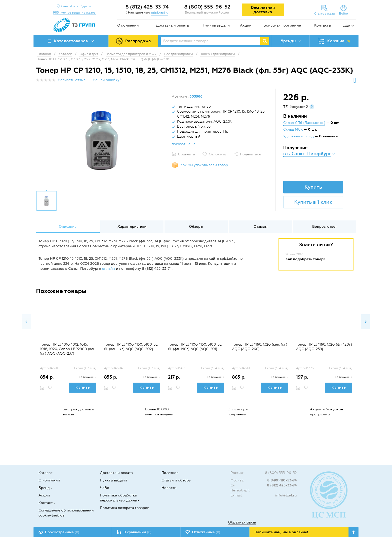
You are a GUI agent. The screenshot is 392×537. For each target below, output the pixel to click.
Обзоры (196, 227)
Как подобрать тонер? (305, 259)
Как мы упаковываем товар (204, 165)
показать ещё (184, 144)
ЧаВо (105, 488)
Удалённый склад (298, 136)
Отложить (217, 154)
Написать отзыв (72, 80)
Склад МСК (293, 129)
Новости (169, 488)
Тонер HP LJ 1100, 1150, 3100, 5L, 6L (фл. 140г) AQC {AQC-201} (195, 347)
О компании (128, 25)
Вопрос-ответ (325, 227)
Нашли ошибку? (107, 80)
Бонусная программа (282, 25)
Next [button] (365, 322)
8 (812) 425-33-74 (147, 7)
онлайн (108, 269)
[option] (102, 141)
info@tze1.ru (286, 495)
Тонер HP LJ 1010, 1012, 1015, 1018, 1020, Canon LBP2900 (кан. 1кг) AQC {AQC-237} (68, 349)
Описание (68, 227)
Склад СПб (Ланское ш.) (304, 123)
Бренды (45, 488)
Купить (313, 187)
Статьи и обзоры (176, 480)
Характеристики (132, 227)
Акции (246, 25)
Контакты (323, 25)
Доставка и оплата (172, 25)
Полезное (170, 473)
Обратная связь (242, 522)
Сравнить (186, 154)
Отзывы (260, 227)
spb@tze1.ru (159, 13)
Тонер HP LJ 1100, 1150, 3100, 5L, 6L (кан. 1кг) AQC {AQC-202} (131, 347)
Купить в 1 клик (313, 202)
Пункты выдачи (216, 25)
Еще (346, 25)
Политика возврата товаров (125, 508)
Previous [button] (26, 322)
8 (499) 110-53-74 (282, 480)
